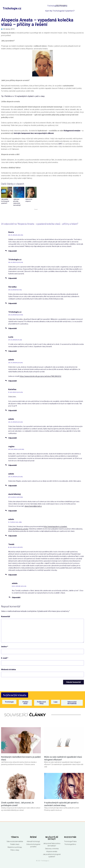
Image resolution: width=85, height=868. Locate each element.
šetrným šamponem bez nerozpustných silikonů (34, 133)
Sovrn (36, 209)
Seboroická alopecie (29, 200)
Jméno (5, 647)
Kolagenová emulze (72, 131)
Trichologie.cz (12, 8)
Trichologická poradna (57, 6)
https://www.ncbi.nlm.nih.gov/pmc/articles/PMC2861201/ (40, 376)
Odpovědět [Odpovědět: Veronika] (13, 303)
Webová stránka (8, 670)
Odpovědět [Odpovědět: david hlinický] (13, 511)
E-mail (5, 658)
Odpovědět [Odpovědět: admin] (13, 381)
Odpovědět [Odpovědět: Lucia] (13, 351)
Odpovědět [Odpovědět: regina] (13, 465)
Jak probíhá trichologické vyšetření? (5, 201)
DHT (60, 144)
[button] (15, 695)
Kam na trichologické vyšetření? (60, 11)
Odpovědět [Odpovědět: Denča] (13, 251)
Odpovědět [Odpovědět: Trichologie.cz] (13, 278)
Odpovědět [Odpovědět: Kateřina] (13, 410)
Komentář (6, 617)
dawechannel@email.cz (33, 506)
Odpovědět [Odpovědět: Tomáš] (13, 575)
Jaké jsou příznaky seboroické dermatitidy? (17, 202)
